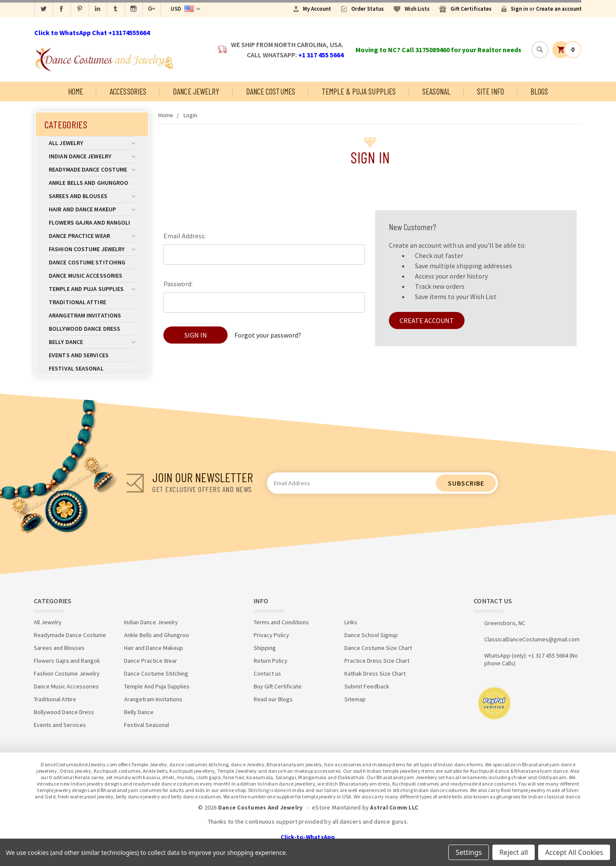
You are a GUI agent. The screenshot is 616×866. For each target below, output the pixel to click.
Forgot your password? (268, 335)
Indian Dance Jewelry (92, 156)
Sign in (519, 9)
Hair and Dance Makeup (92, 209)
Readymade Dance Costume (92, 169)
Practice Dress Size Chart (377, 661)
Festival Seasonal (76, 368)
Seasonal (436, 91)
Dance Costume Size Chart (378, 648)
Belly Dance (92, 342)
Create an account (559, 9)
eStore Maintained (336, 807)
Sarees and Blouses (92, 196)
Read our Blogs (273, 699)
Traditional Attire (77, 302)
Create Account (427, 320)
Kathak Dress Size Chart (375, 673)
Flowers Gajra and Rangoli (90, 222)
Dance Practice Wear (92, 236)
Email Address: (185, 236)
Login (190, 115)
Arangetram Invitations (85, 315)
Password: (178, 284)
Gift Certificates (471, 9)
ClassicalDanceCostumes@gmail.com (532, 639)
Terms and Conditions (281, 622)
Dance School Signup (371, 635)
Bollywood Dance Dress (84, 329)
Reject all (514, 852)
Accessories (128, 91)
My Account (317, 9)
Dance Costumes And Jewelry (261, 807)
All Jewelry (92, 143)
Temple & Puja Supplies (359, 91)
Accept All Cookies (574, 852)
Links (351, 622)
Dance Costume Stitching (87, 262)
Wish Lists (417, 9)
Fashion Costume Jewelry (92, 249)
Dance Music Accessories (86, 276)
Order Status (367, 9)
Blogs (539, 91)
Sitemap (355, 699)
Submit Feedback (367, 686)
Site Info (490, 91)
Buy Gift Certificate (278, 686)
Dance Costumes (271, 91)
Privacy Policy (271, 635)
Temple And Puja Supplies (92, 289)
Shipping (265, 648)
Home (76, 91)
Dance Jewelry (196, 91)
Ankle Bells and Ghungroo (89, 183)
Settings (469, 852)
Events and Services (79, 355)
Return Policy (271, 661)
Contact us (267, 673)
